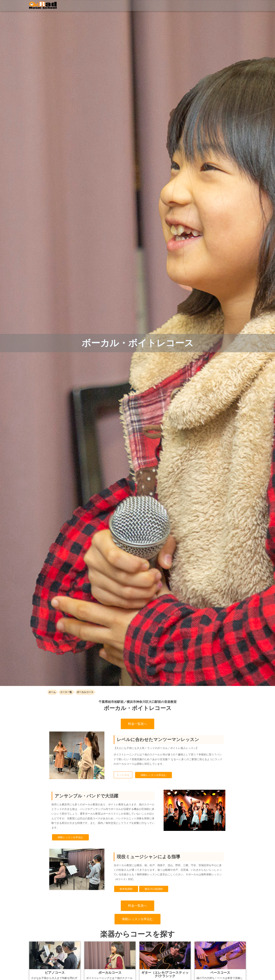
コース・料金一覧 (128, 6)
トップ (104, 5)
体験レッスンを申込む (153, 775)
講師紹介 (153, 6)
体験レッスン (210, 5)
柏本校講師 (126, 889)
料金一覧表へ (137, 724)
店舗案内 (190, 6)
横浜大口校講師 (154, 889)
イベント (169, 5)
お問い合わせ (236, 6)
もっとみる (123, 775)
